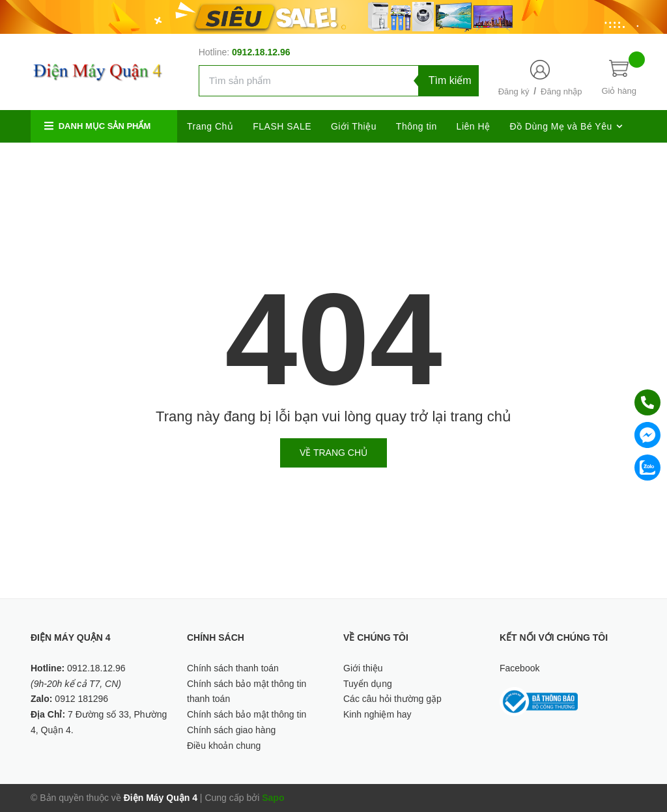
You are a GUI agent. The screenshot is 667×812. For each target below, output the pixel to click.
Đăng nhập (561, 91)
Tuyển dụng (368, 684)
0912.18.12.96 (261, 52)
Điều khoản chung (224, 746)
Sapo (273, 798)
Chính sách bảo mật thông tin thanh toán (247, 692)
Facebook (519, 668)
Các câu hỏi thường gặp (392, 699)
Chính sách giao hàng (231, 730)
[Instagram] (593, 159)
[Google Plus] (564, 159)
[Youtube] (622, 159)
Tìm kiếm (450, 80)
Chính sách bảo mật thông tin (247, 714)
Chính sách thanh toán (233, 668)
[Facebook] (508, 159)
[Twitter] (536, 159)
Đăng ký (514, 91)
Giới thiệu (363, 668)
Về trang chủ (333, 453)
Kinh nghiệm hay (377, 714)
